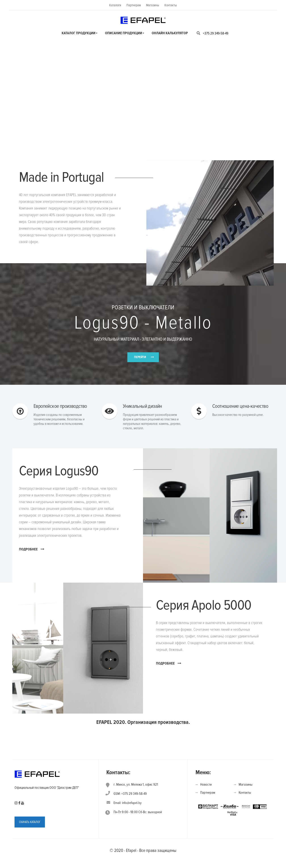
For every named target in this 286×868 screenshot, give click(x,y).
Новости (206, 795)
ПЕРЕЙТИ (140, 361)
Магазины (153, 5)
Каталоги (115, 5)
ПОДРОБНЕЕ (32, 559)
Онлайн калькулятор (170, 33)
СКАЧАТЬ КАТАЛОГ (30, 832)
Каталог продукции (79, 33)
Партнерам (134, 5)
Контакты (171, 5)
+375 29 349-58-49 (216, 33)
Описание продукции (124, 33)
